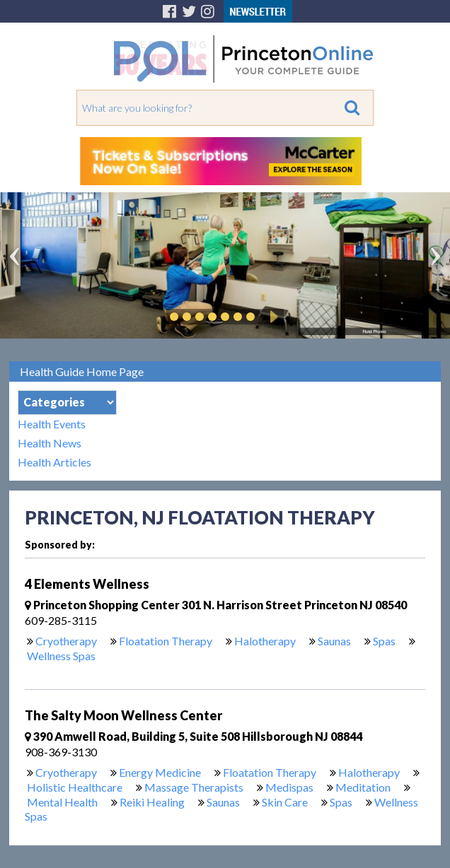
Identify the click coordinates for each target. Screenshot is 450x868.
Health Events (52, 424)
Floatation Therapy (166, 641)
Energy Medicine (160, 772)
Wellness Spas (61, 656)
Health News (50, 443)
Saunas (334, 641)
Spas (384, 641)
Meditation (363, 787)
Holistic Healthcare (75, 787)
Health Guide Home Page (82, 371)
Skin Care (285, 802)
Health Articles (54, 462)
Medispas (289, 787)
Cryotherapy (66, 641)
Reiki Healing (152, 802)
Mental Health (62, 802)
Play (272, 317)
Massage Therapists (194, 787)
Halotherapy (265, 641)
